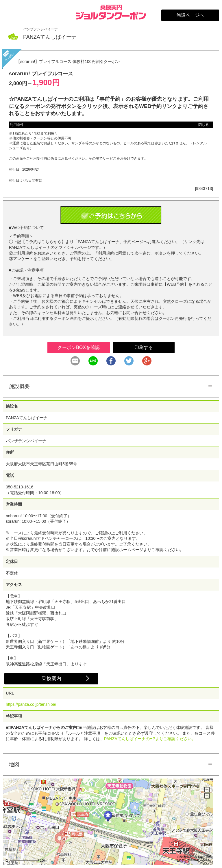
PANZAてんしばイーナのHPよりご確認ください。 (150, 739)
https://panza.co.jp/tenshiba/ (31, 704)
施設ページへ (190, 15)
